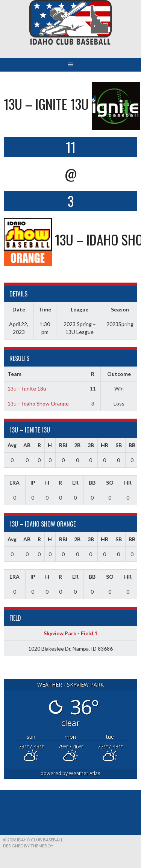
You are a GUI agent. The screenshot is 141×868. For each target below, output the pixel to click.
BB (132, 445)
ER (75, 483)
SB (119, 445)
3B (91, 445)
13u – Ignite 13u (27, 388)
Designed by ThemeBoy (28, 846)
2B (77, 445)
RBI (63, 445)
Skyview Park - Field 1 (70, 633)
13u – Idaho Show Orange (38, 403)
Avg (12, 445)
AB (27, 445)
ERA (14, 483)
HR (105, 445)
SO (110, 483)
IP (33, 483)
